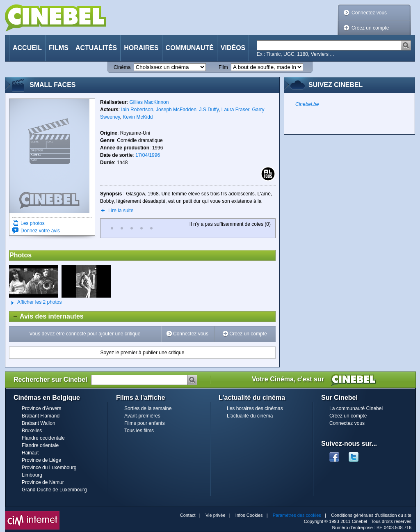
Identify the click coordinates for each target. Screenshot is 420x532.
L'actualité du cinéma (250, 416)
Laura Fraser (235, 110)
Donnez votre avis (40, 231)
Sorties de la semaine (148, 408)
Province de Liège (41, 460)
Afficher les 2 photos (35, 303)
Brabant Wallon (39, 423)
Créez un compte (370, 28)
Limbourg (32, 475)
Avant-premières (142, 416)
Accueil (27, 48)
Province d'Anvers (41, 408)
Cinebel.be (307, 104)
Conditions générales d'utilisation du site (371, 515)
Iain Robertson (137, 110)
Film (223, 67)
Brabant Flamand (41, 416)
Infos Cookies (249, 515)
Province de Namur (43, 482)
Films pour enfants (145, 423)
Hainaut (30, 453)
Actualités (96, 48)
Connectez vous (369, 13)
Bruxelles (32, 431)
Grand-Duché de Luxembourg (54, 490)
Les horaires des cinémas (255, 408)
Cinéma (122, 67)
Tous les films (139, 431)
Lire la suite (121, 211)
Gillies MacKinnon (149, 102)
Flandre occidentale (43, 438)
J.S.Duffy (209, 110)
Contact (188, 515)
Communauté (190, 48)
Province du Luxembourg (49, 468)
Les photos (33, 223)
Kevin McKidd (138, 117)
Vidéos (233, 48)
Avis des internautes (47, 316)
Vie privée (216, 515)
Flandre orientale (40, 445)
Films (59, 48)
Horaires (141, 48)
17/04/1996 (148, 155)
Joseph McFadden (176, 110)
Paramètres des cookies (297, 515)
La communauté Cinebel (356, 408)
